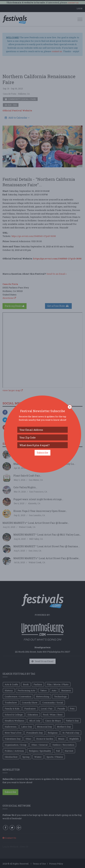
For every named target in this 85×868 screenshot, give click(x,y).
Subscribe (42, 453)
